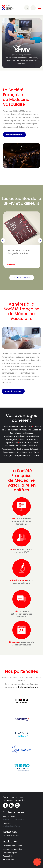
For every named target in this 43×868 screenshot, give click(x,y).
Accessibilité (8, 856)
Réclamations (9, 859)
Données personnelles (12, 849)
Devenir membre (14, 135)
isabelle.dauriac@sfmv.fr (27, 687)
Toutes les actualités (22, 278)
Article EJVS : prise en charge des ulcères (19, 252)
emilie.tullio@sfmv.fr (11, 826)
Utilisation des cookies (12, 846)
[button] (37, 862)
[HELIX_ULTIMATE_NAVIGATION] (39, 8)
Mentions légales (10, 853)
